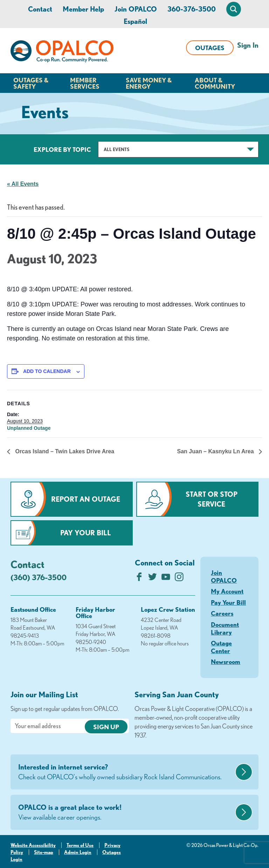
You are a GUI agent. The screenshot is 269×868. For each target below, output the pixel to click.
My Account (227, 591)
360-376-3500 (192, 9)
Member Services (85, 83)
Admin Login (78, 852)
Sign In (248, 45)
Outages (210, 48)
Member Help (83, 9)
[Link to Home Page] (62, 53)
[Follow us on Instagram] (179, 579)
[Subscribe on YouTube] (166, 579)
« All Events (23, 184)
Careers (222, 613)
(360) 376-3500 (39, 577)
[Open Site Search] (234, 9)
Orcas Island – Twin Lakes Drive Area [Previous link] (64, 451)
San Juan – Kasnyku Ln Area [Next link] (216, 451)
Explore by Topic (62, 149)
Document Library (225, 628)
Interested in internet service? (126, 772)
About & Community (215, 83)
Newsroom (226, 662)
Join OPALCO (136, 9)
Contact (40, 9)
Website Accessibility (33, 845)
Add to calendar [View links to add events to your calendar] (47, 371)
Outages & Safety (31, 83)
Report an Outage (86, 499)
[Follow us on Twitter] (153, 579)
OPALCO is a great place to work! (126, 813)
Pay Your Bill (86, 533)
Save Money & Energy (149, 83)
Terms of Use (80, 845)
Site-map (44, 852)
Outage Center (221, 647)
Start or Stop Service (212, 499)
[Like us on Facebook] (139, 579)
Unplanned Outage (29, 428)
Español (135, 21)
